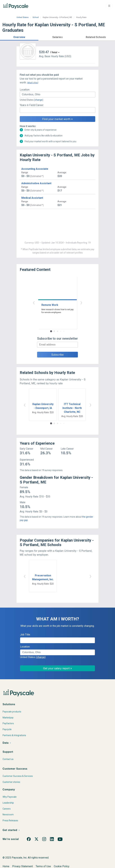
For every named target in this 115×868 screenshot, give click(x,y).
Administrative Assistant (36, 183)
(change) (39, 100)
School (36, 17)
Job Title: (25, 635)
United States (23, 17)
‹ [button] (34, 302)
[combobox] (58, 95)
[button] (19, 37)
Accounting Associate (35, 169)
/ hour (54, 52)
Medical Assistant (32, 198)
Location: (25, 90)
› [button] (81, 302)
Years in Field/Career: (32, 105)
